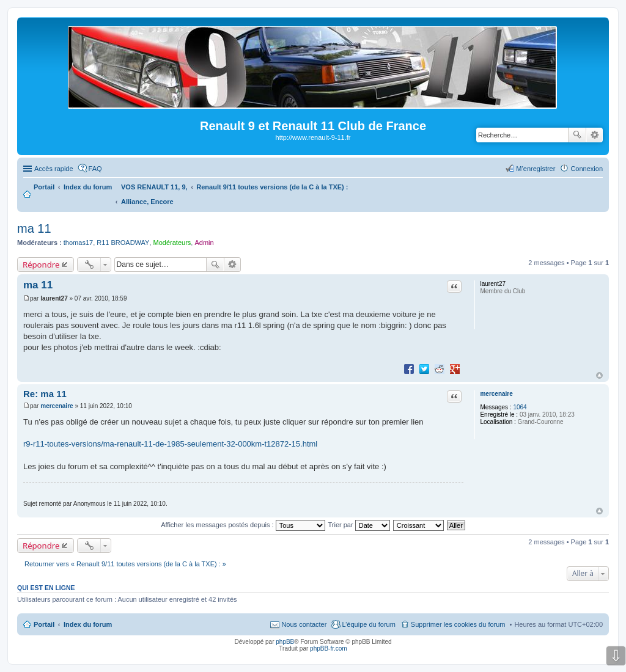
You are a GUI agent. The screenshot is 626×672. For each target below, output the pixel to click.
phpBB (285, 642)
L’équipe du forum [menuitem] (368, 624)
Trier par (359, 525)
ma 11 (34, 228)
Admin (204, 243)
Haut (599, 375)
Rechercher (577, 135)
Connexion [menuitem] (587, 169)
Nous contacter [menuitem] (304, 624)
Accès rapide (54, 169)
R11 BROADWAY (123, 243)
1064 (520, 407)
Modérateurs (172, 243)
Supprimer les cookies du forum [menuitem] (458, 624)
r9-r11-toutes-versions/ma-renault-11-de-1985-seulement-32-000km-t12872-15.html (170, 444)
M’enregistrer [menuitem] (536, 169)
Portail (44, 187)
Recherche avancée (595, 135)
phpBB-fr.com (329, 648)
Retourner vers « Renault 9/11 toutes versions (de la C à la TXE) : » (125, 564)
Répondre (41, 265)
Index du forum (88, 624)
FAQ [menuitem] (95, 169)
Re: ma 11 (45, 394)
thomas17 (78, 243)
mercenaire (496, 394)
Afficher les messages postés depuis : (243, 525)
